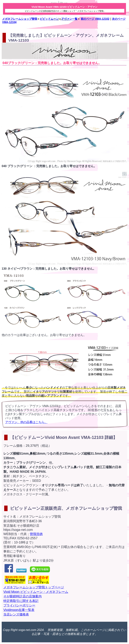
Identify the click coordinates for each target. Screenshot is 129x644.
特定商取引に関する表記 (21, 601)
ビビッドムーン (49, 19)
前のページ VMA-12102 (95, 19)
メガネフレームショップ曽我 (20, 19)
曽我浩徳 (36, 534)
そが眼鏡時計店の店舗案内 (23, 596)
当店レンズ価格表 (16, 614)
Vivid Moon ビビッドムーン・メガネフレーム (36, 592)
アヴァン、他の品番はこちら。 (26, 422)
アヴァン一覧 (69, 19)
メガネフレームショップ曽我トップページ (34, 587)
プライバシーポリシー (19, 605)
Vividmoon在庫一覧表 (19, 610)
